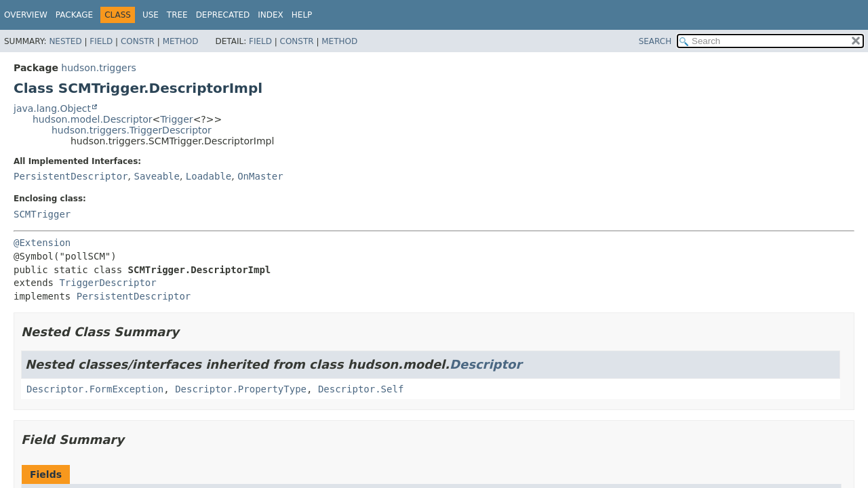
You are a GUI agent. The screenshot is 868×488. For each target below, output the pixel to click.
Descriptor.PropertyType (241, 389)
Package (74, 15)
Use (151, 15)
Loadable (209, 176)
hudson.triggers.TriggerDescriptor (132, 130)
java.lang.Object (52, 108)
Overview (26, 15)
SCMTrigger (42, 214)
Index (271, 15)
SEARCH (655, 41)
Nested (65, 41)
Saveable (156, 176)
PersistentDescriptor (71, 176)
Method (181, 41)
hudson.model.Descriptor (93, 119)
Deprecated (223, 15)
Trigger (176, 119)
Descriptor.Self (361, 389)
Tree (177, 15)
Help (302, 15)
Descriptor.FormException (95, 389)
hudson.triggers (98, 68)
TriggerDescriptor (107, 283)
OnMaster (260, 176)
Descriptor (486, 364)
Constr (138, 41)
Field (101, 41)
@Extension (42, 243)
